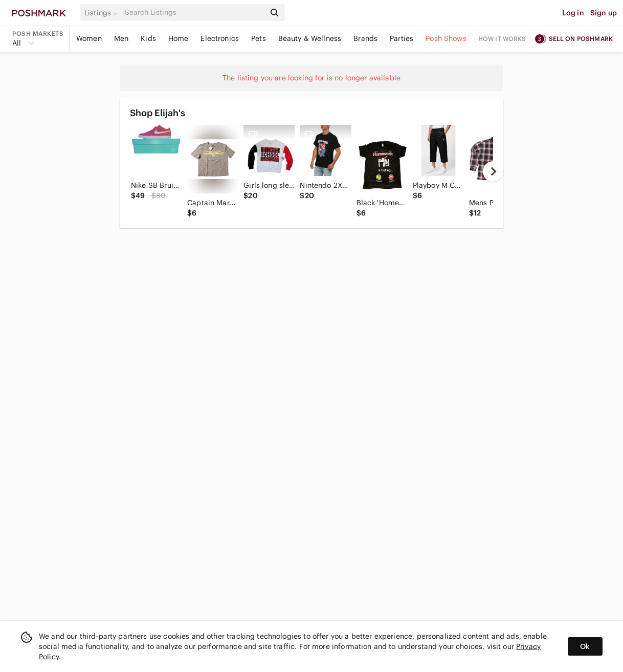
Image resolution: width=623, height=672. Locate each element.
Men (121, 38)
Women (89, 38)
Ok (585, 646)
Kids (148, 38)
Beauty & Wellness (310, 38)
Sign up (604, 13)
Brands (365, 38)
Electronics (220, 38)
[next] (493, 171)
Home (179, 38)
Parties (402, 38)
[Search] (194, 13)
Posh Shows (446, 38)
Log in (573, 13)
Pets (259, 38)
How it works (502, 39)
